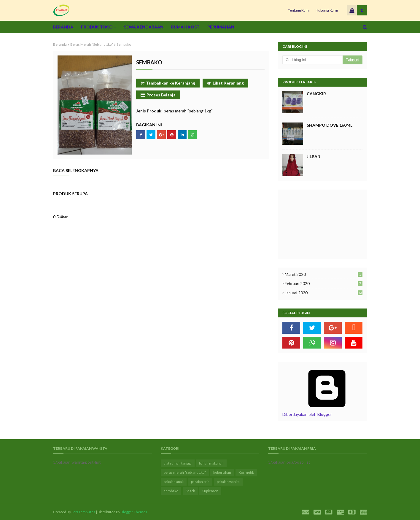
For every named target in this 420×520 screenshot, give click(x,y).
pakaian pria (200, 482)
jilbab (313, 156)
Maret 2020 (324, 274)
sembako (171, 491)
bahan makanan (211, 463)
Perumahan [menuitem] (221, 27)
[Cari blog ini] (312, 60)
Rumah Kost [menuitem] (185, 27)
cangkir (316, 94)
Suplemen (210, 491)
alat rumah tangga (178, 463)
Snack (190, 491)
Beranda (60, 44)
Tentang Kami (299, 10)
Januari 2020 (324, 293)
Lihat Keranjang (225, 83)
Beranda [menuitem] (63, 27)
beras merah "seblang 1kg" (92, 44)
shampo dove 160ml (330, 125)
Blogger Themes (134, 512)
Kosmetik (246, 472)
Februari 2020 (324, 284)
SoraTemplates (83, 512)
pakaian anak (174, 482)
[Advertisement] (312, 224)
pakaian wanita (228, 482)
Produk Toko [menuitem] (97, 27)
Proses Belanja (158, 95)
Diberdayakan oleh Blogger (327, 412)
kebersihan (222, 472)
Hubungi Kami (327, 10)
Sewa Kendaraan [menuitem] (144, 27)
